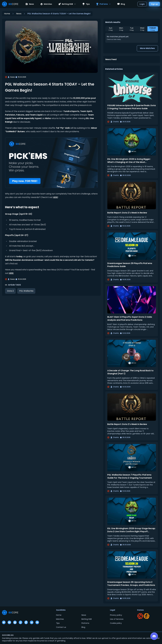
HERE (55, 197)
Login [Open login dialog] (142, 4)
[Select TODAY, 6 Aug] (153, 29)
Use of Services (117, 619)
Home (7, 14)
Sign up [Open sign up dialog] (154, 4)
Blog (121, 4)
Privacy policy (116, 615)
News (30, 4)
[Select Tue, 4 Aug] (132, 29)
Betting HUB (87, 619)
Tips (86, 4)
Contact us (61, 627)
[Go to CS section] (147, 616)
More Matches (147, 48)
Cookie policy (116, 623)
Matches (46, 4)
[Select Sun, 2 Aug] (111, 29)
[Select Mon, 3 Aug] (121, 29)
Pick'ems (85, 623)
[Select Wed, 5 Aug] (142, 29)
